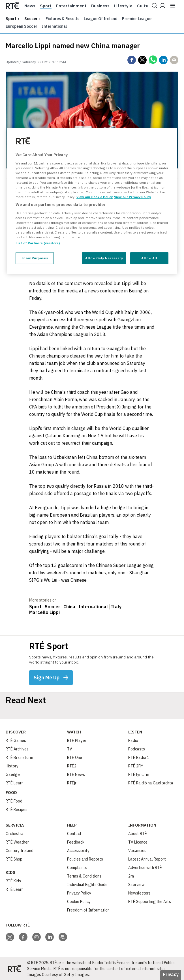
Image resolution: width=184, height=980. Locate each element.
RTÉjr (72, 783)
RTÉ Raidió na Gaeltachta (151, 783)
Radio (133, 741)
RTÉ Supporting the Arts (150, 902)
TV (70, 749)
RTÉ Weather (17, 842)
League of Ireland (101, 19)
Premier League (137, 19)
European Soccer (22, 26)
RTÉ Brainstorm (19, 758)
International (54, 26)
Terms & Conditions (84, 876)
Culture (145, 6)
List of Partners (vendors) (38, 243)
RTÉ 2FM (136, 766)
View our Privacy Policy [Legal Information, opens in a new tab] (132, 197)
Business (100, 6)
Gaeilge (13, 774)
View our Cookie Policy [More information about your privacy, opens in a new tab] (95, 197)
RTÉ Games (16, 741)
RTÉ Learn (15, 783)
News (30, 6)
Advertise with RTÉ (145, 868)
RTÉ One (75, 758)
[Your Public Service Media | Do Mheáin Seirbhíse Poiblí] (14, 969)
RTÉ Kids (13, 881)
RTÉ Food (14, 801)
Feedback (76, 842)
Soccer (31, 19)
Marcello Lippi (44, 612)
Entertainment (71, 6)
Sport (46, 6)
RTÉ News (76, 774)
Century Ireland (20, 851)
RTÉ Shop (14, 859)
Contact (74, 834)
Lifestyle (123, 6)
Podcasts (137, 749)
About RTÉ (138, 834)
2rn (131, 876)
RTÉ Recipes (17, 810)
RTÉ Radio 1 (139, 758)
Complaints (77, 868)
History (12, 766)
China (69, 607)
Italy (116, 607)
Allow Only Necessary (104, 258)
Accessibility (78, 851)
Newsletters (139, 893)
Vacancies (137, 851)
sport (11, 19)
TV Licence (138, 842)
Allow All (149, 258)
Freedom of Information (88, 910)
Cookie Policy (79, 902)
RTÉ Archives (17, 749)
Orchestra (15, 834)
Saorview (136, 885)
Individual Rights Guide (87, 885)
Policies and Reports (85, 859)
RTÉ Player (77, 741)
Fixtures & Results (62, 19)
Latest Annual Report (147, 859)
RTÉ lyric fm (139, 774)
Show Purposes (35, 258)
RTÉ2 (72, 766)
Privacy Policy (79, 893)
